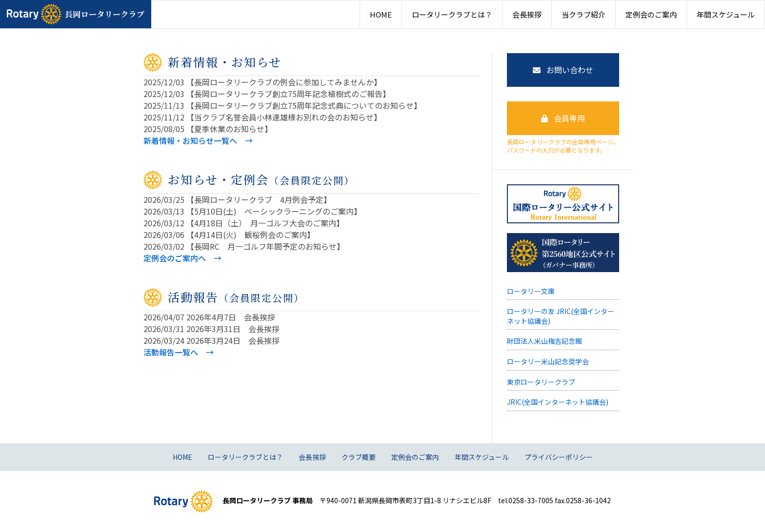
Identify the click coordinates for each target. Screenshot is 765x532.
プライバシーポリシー (559, 457)
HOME (381, 14)
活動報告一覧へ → (179, 352)
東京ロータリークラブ (541, 382)
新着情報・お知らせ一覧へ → (198, 140)
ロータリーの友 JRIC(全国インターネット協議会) (561, 316)
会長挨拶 (527, 14)
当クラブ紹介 (584, 14)
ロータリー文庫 (531, 291)
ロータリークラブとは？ (452, 14)
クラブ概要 (359, 457)
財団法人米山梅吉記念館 (544, 341)
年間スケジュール (726, 14)
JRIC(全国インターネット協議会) (558, 402)
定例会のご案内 (651, 14)
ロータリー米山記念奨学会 (548, 361)
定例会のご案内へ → (182, 258)
